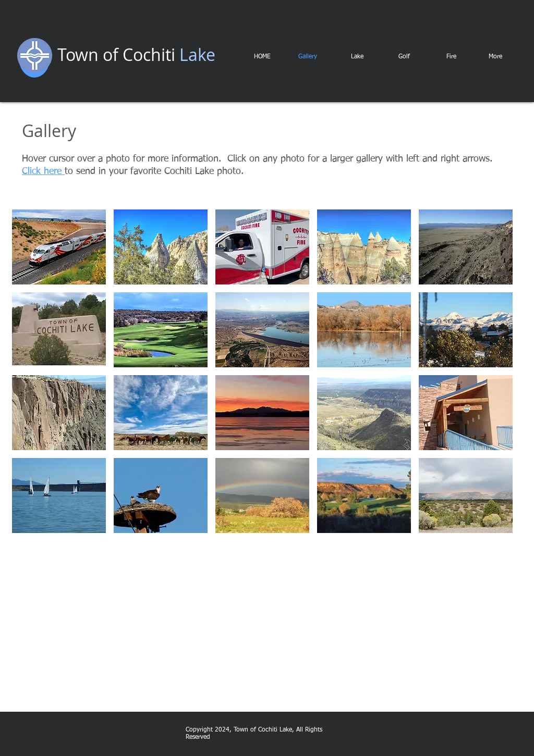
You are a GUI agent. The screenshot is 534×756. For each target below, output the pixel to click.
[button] (59, 247)
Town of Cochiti (116, 54)
